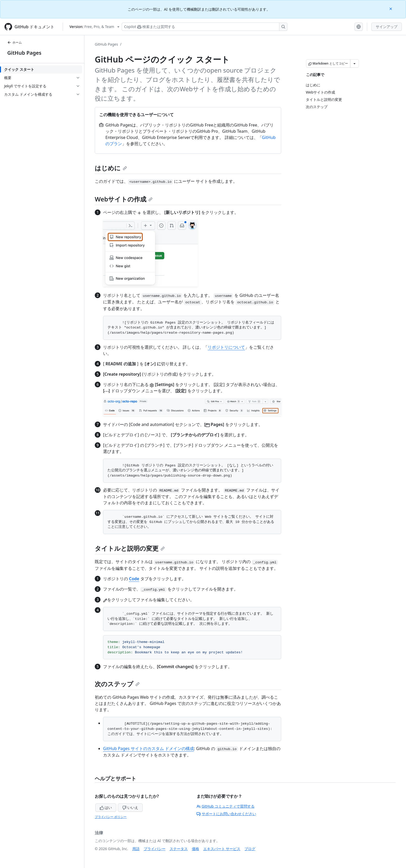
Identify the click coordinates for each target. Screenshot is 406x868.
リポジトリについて (226, 347)
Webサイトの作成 (124, 199)
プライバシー (155, 849)
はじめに (111, 168)
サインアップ (387, 27)
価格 (195, 849)
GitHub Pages (24, 53)
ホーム (15, 42)
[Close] (391, 8)
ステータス (179, 849)
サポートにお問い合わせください (226, 814)
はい (106, 807)
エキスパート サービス (222, 849)
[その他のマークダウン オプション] (354, 64)
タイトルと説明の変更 (130, 548)
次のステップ (117, 684)
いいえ (130, 807)
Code (134, 579)
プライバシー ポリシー (111, 817)
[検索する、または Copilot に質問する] (205, 27)
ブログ (250, 849)
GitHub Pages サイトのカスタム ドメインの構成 (148, 748)
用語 (136, 849)
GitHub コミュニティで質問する (226, 806)
